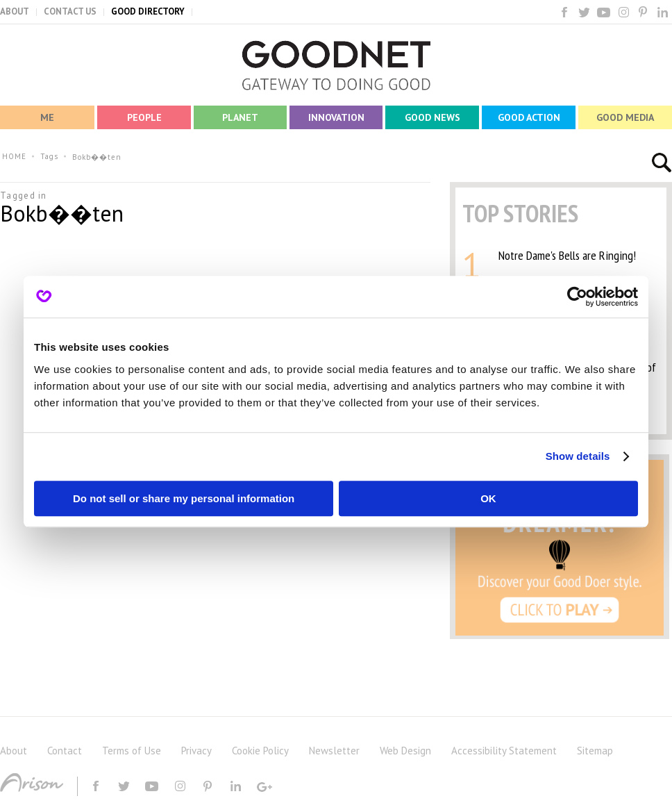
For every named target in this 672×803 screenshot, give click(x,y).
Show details (578, 456)
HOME (14, 156)
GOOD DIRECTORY (148, 11)
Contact (65, 751)
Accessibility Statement (504, 751)
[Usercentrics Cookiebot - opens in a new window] (577, 297)
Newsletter (334, 751)
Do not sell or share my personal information (184, 498)
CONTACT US (70, 11)
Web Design (405, 751)
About (14, 751)
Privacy (196, 751)
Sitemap (595, 751)
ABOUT (15, 11)
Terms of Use (132, 751)
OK (488, 498)
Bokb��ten (97, 157)
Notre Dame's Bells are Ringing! (567, 255)
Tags (49, 156)
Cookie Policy (260, 751)
